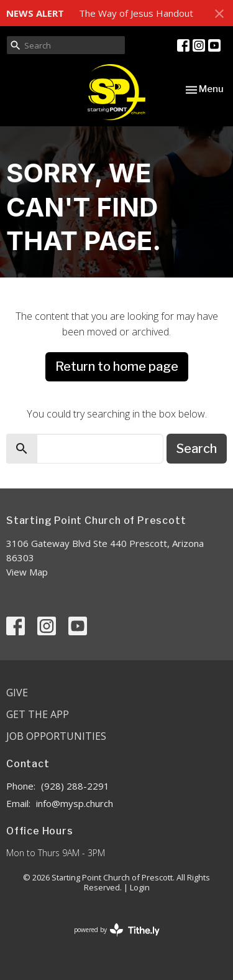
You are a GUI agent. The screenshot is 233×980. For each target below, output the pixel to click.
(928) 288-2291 (75, 786)
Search (197, 449)
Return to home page (117, 366)
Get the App (38, 714)
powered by (117, 930)
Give (17, 693)
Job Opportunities (56, 736)
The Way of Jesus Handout (136, 13)
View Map (27, 572)
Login (140, 887)
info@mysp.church (75, 803)
